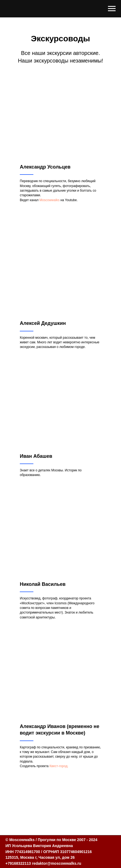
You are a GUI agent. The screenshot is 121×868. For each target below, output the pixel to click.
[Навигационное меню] (112, 9)
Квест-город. (59, 766)
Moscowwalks (49, 200)
